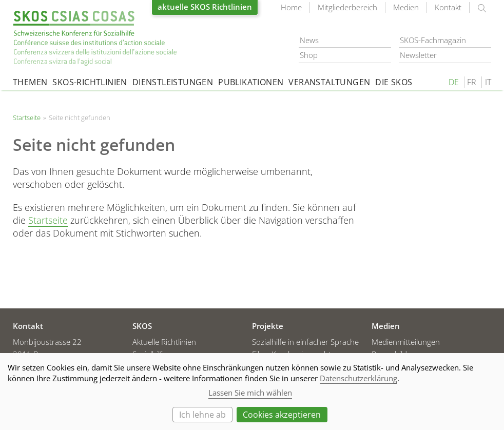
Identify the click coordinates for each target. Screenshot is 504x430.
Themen (30, 82)
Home (291, 7)
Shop (309, 55)
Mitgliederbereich (347, 7)
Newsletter (418, 55)
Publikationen (251, 82)
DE (454, 82)
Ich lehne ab (202, 415)
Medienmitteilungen (406, 342)
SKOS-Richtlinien (90, 82)
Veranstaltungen (329, 82)
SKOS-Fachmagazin (433, 40)
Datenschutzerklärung (358, 378)
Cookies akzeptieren (282, 415)
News (309, 40)
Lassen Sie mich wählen (250, 393)
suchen (482, 8)
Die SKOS (394, 82)
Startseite (95, 38)
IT (488, 82)
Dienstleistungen (173, 82)
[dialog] (252, 392)
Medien (406, 7)
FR (472, 82)
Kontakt (448, 7)
